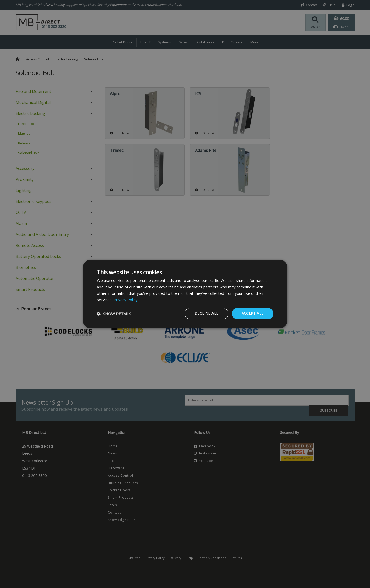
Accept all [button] (253, 313)
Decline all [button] (206, 313)
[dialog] (185, 294)
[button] (114, 314)
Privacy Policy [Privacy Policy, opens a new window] (126, 300)
